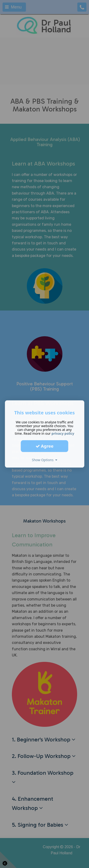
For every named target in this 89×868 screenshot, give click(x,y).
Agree (45, 446)
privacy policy (63, 433)
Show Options (44, 460)
